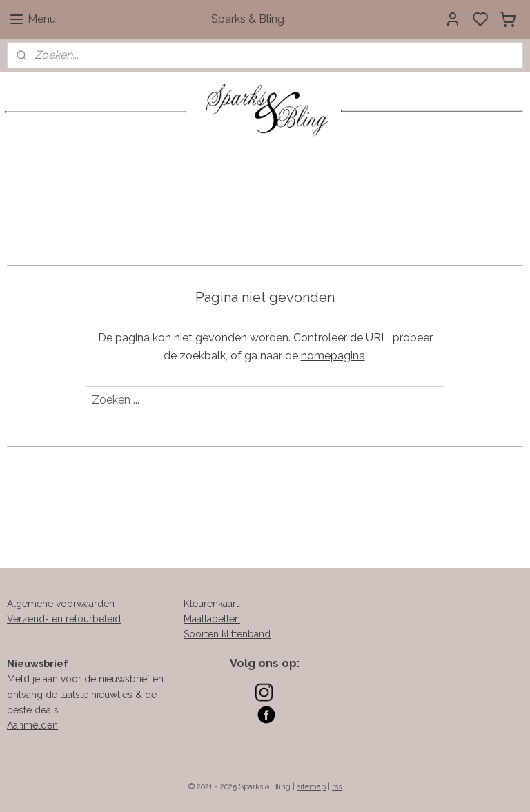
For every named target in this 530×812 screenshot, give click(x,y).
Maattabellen (212, 619)
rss (337, 787)
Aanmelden (32, 725)
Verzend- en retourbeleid (64, 619)
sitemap (311, 787)
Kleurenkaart (211, 604)
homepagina (333, 356)
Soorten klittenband (227, 634)
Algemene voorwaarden (61, 604)
